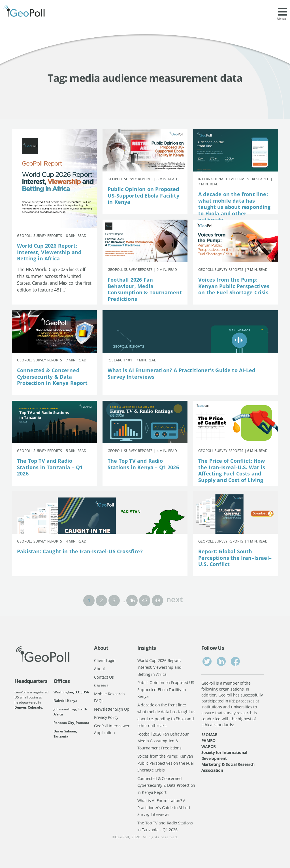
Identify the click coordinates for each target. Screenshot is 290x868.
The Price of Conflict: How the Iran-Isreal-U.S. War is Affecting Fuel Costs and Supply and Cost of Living (232, 470)
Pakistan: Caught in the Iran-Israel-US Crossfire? (80, 551)
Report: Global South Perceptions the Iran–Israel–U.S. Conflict (235, 558)
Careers (101, 685)
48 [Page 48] (157, 600)
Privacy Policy (106, 717)
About (100, 669)
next (174, 599)
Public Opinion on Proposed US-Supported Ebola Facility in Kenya (143, 195)
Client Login (105, 660)
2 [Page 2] (101, 600)
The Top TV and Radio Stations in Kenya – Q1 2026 (143, 464)
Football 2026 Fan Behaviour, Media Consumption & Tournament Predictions (145, 289)
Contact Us (104, 677)
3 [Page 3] (114, 600)
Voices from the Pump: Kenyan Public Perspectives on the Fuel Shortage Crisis (234, 286)
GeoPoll (122, 837)
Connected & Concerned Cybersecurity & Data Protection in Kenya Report (52, 377)
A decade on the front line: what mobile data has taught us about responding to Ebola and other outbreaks (234, 207)
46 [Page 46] (132, 600)
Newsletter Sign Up (112, 709)
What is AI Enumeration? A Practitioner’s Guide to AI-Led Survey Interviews (181, 373)
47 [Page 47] (145, 600)
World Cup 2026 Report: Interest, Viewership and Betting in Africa (49, 252)
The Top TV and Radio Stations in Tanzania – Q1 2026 (50, 467)
